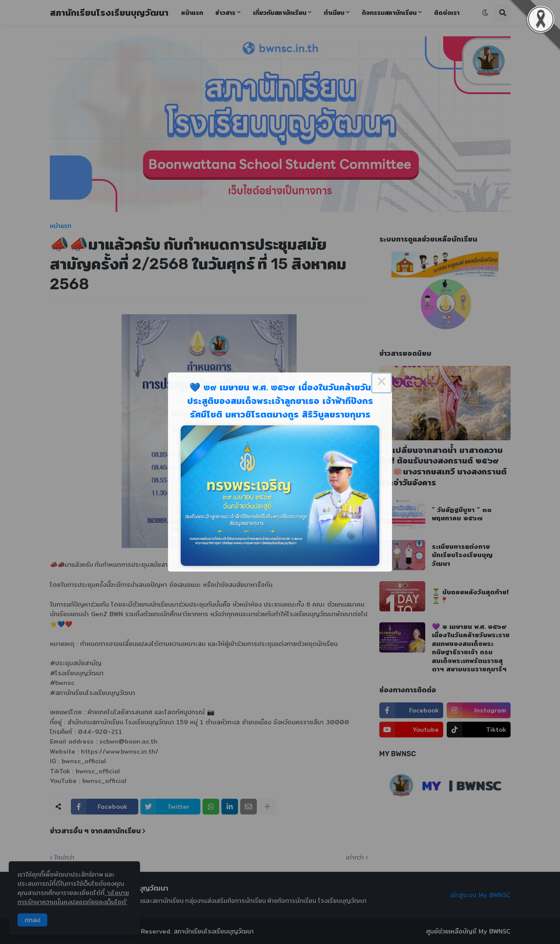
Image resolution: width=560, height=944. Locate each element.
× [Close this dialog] (381, 383)
